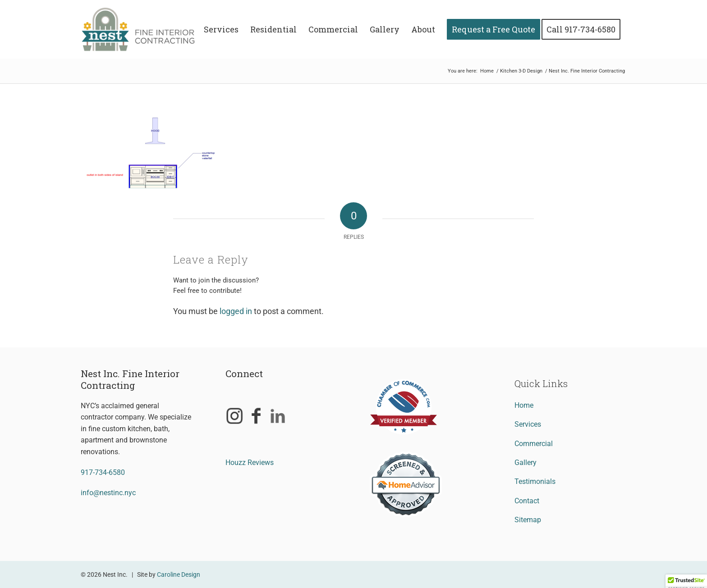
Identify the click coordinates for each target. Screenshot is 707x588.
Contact (527, 501)
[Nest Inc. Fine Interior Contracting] (145, 29)
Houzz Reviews (250, 463)
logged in (236, 311)
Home (524, 405)
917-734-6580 (103, 472)
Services (528, 424)
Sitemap (528, 520)
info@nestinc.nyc (108, 493)
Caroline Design (179, 574)
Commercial (534, 444)
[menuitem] (221, 29)
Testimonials (535, 481)
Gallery (526, 463)
